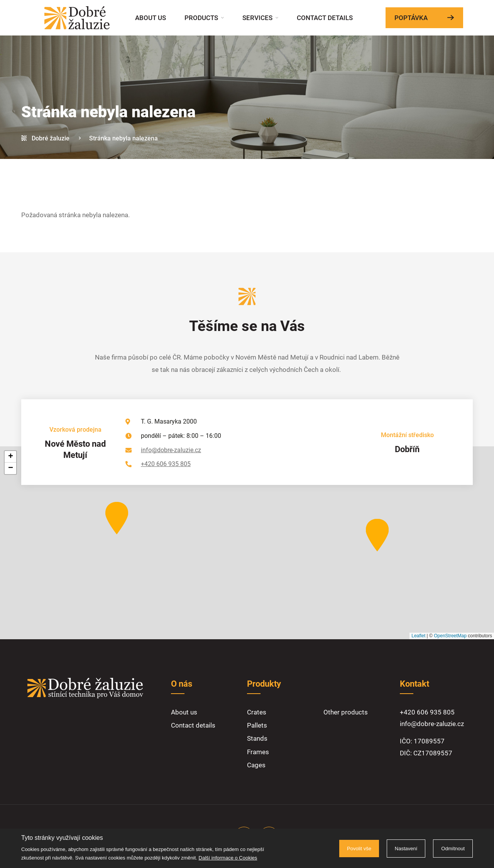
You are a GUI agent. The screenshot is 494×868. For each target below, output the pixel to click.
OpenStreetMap (450, 636)
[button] (377, 535)
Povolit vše (359, 849)
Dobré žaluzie (51, 138)
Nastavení (406, 849)
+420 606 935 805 (166, 464)
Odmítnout (453, 849)
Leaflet (418, 636)
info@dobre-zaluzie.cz (171, 450)
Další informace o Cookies (228, 858)
